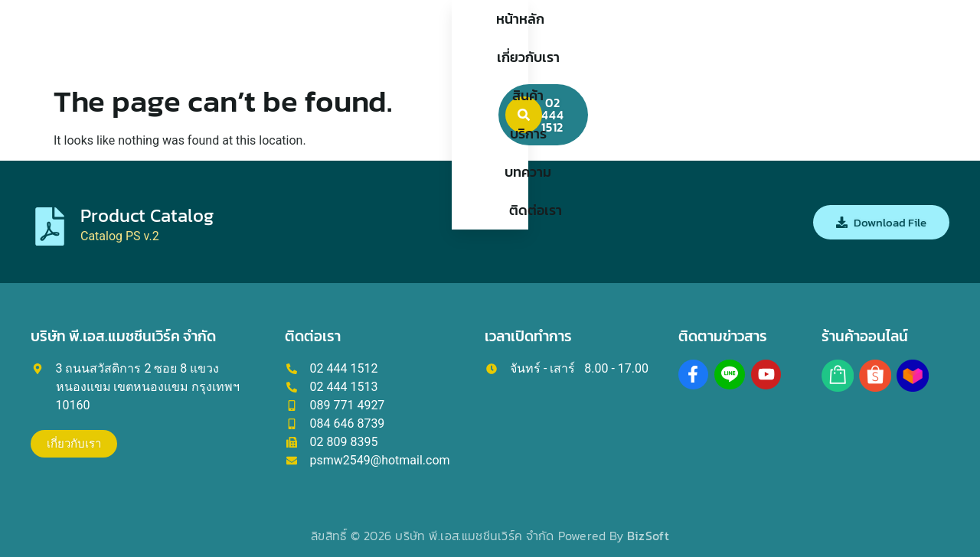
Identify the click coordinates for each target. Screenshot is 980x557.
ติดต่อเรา (679, 38)
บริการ (527, 38)
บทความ (599, 38)
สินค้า (462, 38)
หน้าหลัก (298, 38)
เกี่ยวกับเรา (384, 38)
